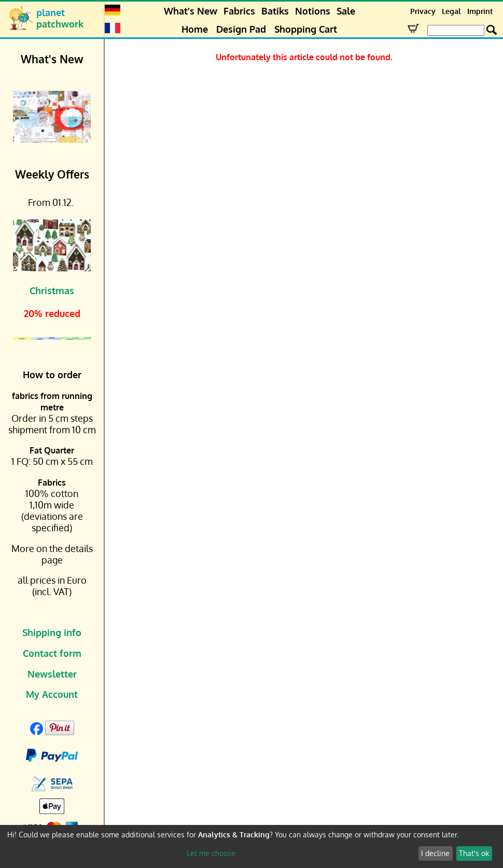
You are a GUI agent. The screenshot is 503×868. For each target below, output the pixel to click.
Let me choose (211, 853)
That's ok (474, 853)
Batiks (275, 11)
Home (195, 29)
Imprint (480, 11)
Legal (451, 11)
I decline (435, 853)
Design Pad (241, 29)
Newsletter (52, 674)
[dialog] (252, 846)
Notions (313, 11)
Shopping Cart (306, 29)
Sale (346, 11)
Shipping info (52, 632)
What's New (191, 11)
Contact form (52, 653)
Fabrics (239, 11)
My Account (52, 694)
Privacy (423, 11)
